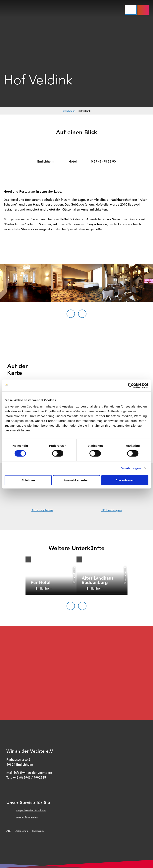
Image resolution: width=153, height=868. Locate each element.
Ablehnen (28, 480)
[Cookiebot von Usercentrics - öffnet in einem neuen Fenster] (131, 386)
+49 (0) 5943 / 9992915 (29, 778)
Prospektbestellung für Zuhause (31, 810)
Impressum (38, 831)
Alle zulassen (125, 480)
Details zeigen (131, 468)
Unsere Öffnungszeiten (27, 817)
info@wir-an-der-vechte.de (33, 773)
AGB (9, 831)
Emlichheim (69, 111)
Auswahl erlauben (76, 480)
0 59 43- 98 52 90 (103, 162)
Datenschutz (22, 831)
